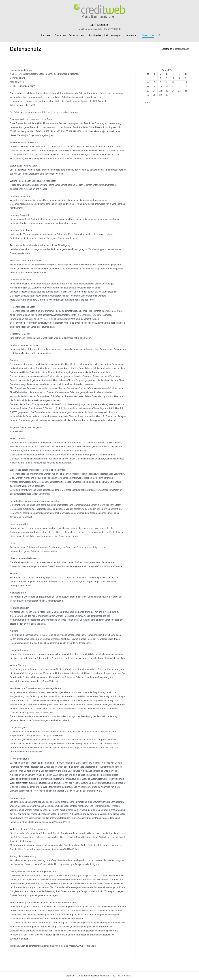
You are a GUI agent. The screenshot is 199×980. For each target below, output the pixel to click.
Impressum (132, 35)
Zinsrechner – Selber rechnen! (69, 35)
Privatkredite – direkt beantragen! (105, 35)
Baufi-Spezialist (99, 25)
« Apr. (148, 103)
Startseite (45, 35)
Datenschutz (148, 35)
